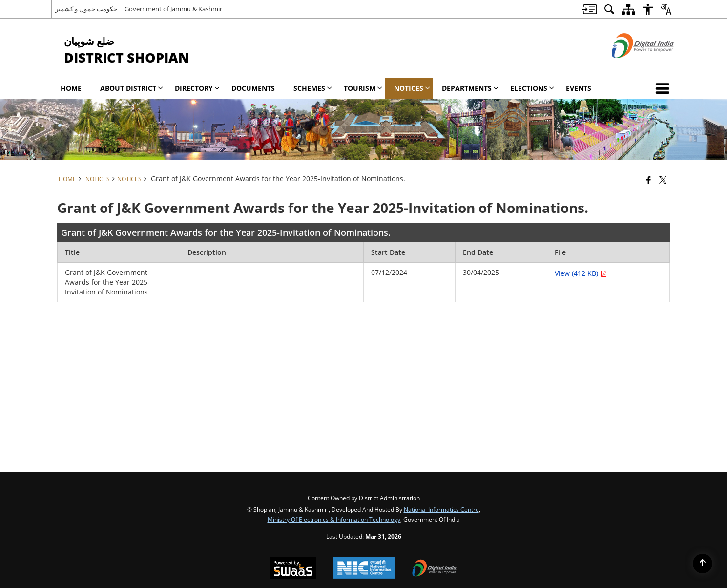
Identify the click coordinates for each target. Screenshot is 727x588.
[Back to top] (703, 564)
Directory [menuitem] (197, 88)
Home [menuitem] (71, 88)
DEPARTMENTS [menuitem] (470, 88)
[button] (665, 88)
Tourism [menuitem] (363, 88)
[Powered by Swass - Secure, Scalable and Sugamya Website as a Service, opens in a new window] (293, 569)
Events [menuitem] (579, 88)
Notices (129, 179)
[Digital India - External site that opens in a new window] (631, 66)
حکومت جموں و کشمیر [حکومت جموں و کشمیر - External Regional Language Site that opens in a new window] (86, 9)
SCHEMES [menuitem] (313, 88)
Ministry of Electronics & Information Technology (334, 519)
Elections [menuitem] (532, 88)
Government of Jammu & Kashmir (173, 9)
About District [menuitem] (132, 88)
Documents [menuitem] (253, 88)
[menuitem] (589, 9)
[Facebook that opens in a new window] (649, 180)
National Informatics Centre (441, 509)
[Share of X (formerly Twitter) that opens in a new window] (663, 180)
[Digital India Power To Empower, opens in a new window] (435, 569)
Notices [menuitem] (412, 88)
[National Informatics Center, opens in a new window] (364, 569)
